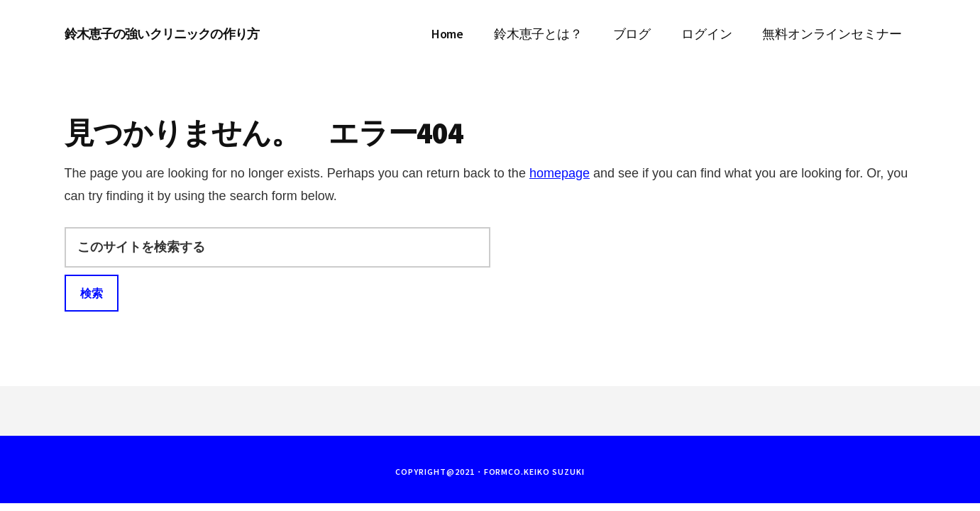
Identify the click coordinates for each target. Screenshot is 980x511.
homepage (560, 173)
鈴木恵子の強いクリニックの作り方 (162, 34)
